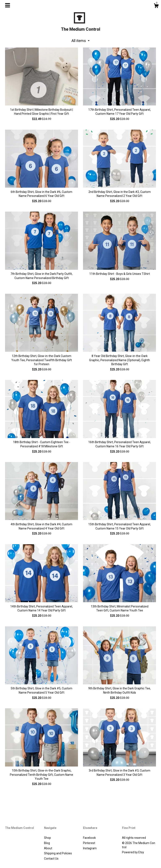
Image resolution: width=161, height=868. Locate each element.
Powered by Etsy (133, 852)
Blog (47, 843)
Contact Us (51, 859)
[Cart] (156, 6)
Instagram (90, 848)
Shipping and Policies (58, 853)
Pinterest (89, 843)
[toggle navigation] (8, 5)
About (48, 848)
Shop (47, 838)
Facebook (89, 838)
